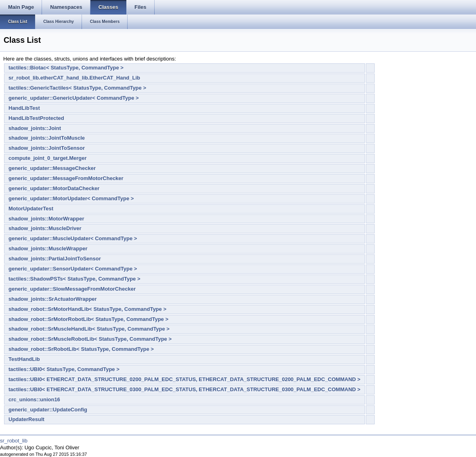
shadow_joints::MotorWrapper (46, 219)
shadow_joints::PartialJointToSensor (55, 259)
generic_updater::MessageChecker (52, 168)
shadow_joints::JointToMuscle (47, 138)
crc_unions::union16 (34, 399)
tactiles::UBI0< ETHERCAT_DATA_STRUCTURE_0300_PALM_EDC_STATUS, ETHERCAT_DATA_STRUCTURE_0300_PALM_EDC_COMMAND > (185, 389)
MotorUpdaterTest (31, 209)
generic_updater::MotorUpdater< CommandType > (71, 198)
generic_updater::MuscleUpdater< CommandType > (73, 238)
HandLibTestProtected (36, 118)
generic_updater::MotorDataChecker (54, 188)
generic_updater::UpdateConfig (48, 410)
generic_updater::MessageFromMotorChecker (66, 178)
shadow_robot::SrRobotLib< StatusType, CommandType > (81, 349)
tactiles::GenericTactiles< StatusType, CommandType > (77, 88)
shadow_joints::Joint (35, 128)
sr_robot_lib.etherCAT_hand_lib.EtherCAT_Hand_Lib (74, 78)
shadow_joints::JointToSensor (47, 148)
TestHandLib (24, 359)
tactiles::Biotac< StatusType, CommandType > (66, 68)
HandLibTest (24, 108)
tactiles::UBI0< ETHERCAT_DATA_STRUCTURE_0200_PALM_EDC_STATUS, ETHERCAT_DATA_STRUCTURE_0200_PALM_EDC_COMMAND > (185, 379)
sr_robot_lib (14, 441)
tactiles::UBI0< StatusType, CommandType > (64, 369)
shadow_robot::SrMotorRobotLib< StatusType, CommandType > (88, 319)
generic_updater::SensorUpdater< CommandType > (73, 269)
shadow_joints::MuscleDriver (45, 228)
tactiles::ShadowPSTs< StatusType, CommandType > (74, 279)
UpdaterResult (26, 419)
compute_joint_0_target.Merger (48, 158)
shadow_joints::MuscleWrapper (48, 248)
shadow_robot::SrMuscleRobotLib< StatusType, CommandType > (90, 339)
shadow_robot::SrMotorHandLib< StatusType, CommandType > (87, 309)
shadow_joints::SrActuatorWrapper (53, 299)
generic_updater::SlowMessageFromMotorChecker (72, 289)
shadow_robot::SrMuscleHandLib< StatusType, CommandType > (89, 329)
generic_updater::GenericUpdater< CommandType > (74, 98)
